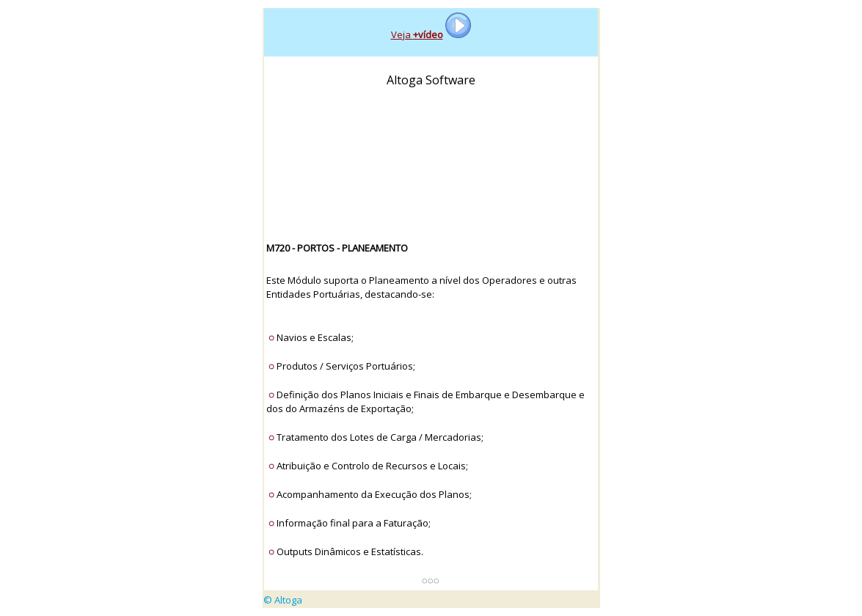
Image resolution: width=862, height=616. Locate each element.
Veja (417, 34)
